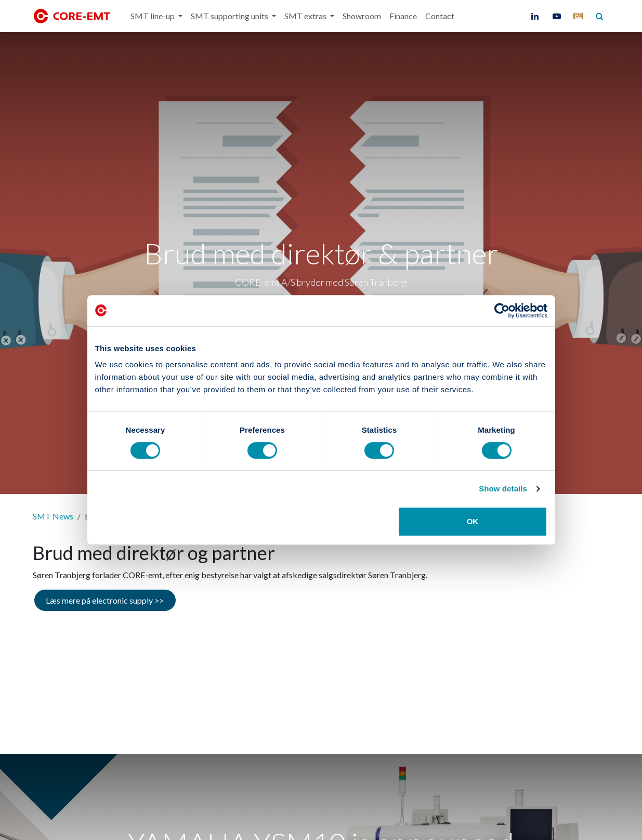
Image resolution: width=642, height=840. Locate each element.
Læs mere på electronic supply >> (105, 600)
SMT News (53, 516)
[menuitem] (156, 16)
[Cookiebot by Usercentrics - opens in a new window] (502, 311)
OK (473, 521)
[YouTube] (557, 16)
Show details (503, 489)
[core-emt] (578, 16)
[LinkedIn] (535, 16)
